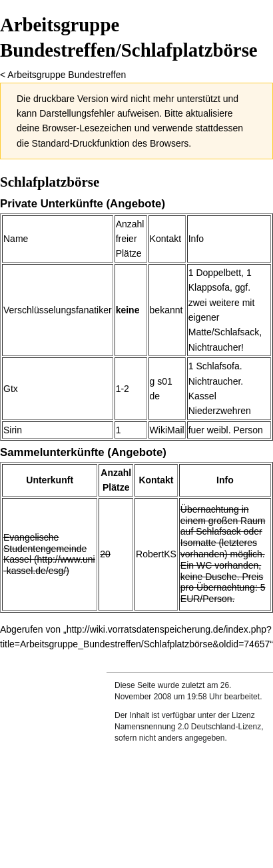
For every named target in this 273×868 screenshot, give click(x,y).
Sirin (13, 430)
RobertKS (156, 554)
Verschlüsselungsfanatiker (58, 310)
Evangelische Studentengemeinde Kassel (45, 549)
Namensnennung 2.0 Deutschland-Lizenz (188, 727)
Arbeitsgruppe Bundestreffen (67, 75)
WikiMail (167, 430)
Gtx (11, 389)
